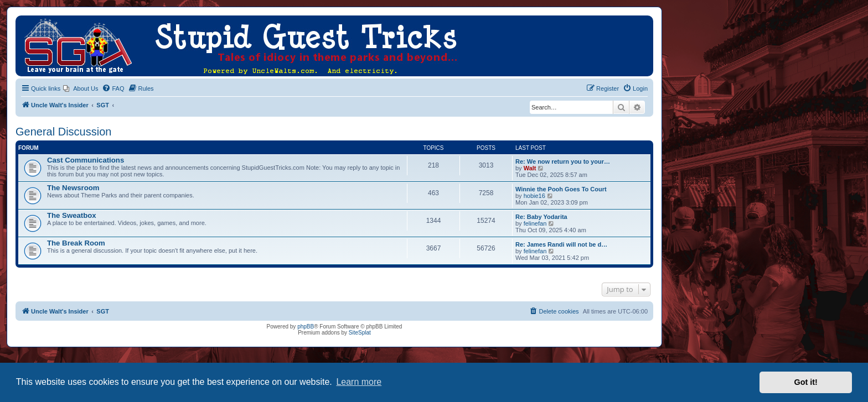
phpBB (306, 327)
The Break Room (76, 243)
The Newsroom (73, 188)
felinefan (535, 223)
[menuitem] (81, 88)
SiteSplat (360, 333)
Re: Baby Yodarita (541, 217)
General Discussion (63, 132)
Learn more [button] (359, 382)
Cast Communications (86, 160)
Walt (530, 168)
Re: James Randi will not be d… (561, 244)
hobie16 (534, 196)
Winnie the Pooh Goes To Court (561, 189)
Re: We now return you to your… (563, 161)
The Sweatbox (72, 215)
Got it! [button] (806, 382)
